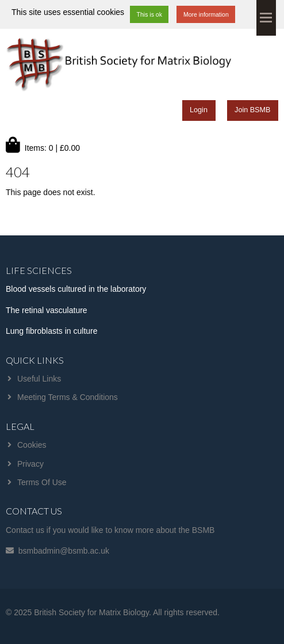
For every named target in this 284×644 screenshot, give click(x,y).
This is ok (149, 14)
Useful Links (39, 379)
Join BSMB (252, 110)
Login (199, 110)
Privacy (30, 464)
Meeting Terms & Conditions (68, 397)
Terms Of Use (42, 482)
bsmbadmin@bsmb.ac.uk (64, 551)
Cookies (32, 445)
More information (206, 14)
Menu (266, 18)
